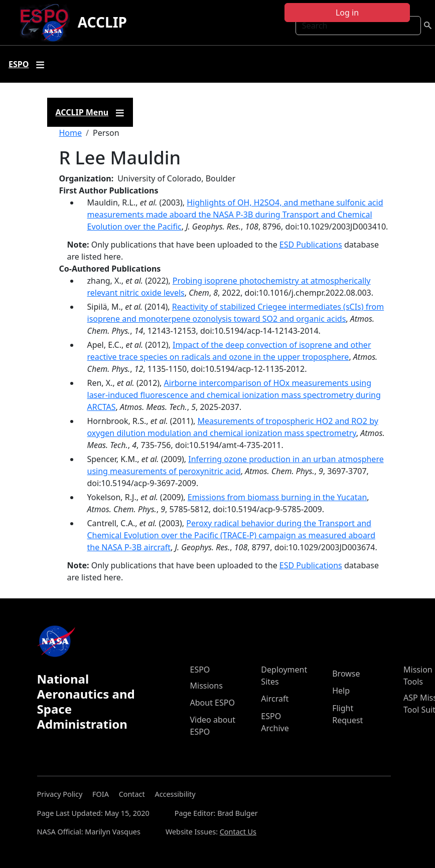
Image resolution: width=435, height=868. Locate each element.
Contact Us (238, 832)
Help (341, 691)
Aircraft (275, 699)
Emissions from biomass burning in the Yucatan (277, 497)
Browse (346, 674)
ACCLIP (102, 22)
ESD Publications (311, 245)
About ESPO (212, 703)
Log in (347, 13)
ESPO (200, 670)
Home (71, 133)
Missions (206, 686)
